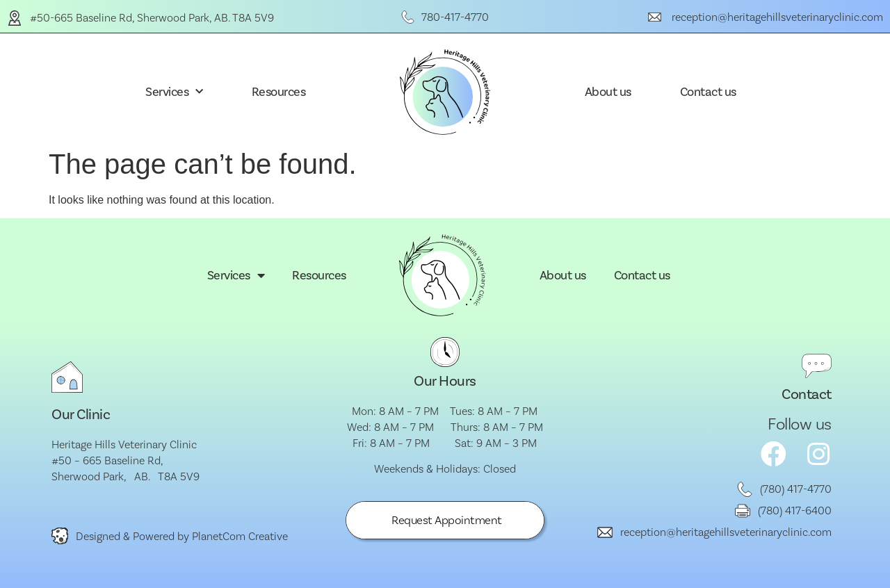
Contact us (708, 92)
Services (174, 92)
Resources (279, 92)
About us (608, 92)
